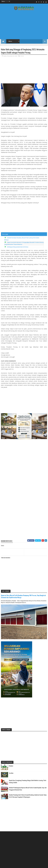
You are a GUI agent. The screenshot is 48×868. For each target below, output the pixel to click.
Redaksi (11, 693)
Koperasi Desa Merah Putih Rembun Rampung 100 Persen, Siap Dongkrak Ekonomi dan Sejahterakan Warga (23, 523)
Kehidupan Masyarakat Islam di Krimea (18, 247)
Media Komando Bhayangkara (29, 850)
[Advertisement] (24, 25)
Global (22, 56)
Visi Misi (11, 700)
